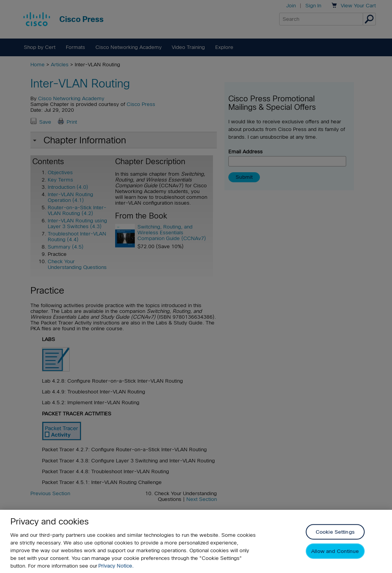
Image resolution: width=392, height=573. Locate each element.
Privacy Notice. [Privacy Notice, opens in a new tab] (116, 566)
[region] (196, 541)
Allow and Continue (335, 552)
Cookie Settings (335, 532)
